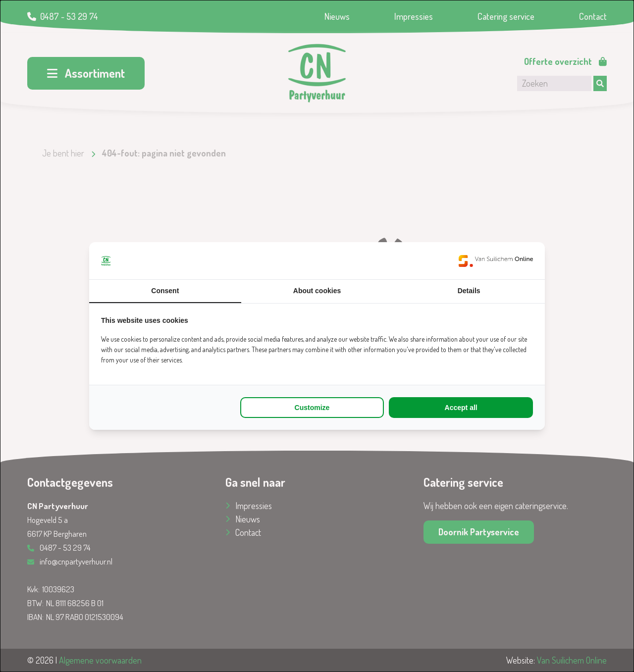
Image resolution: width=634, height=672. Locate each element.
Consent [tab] (165, 291)
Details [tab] (469, 291)
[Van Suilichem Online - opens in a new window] (496, 261)
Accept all (461, 408)
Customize (312, 408)
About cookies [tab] (317, 291)
